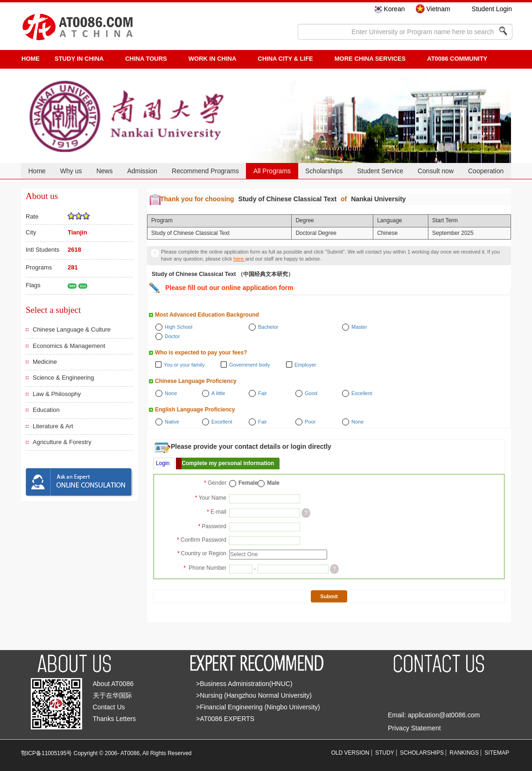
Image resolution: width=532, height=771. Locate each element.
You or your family (184, 365)
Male (273, 483)
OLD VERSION (350, 753)
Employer (305, 365)
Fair (262, 393)
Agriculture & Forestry (62, 442)
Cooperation (486, 171)
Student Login (492, 9)
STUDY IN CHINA (79, 59)
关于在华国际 (112, 695)
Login (163, 463)
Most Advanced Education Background (207, 315)
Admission (142, 171)
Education (46, 410)
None (171, 393)
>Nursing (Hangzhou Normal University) (254, 695)
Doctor (172, 336)
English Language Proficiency (195, 410)
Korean (394, 9)
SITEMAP (497, 753)
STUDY (385, 753)
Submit (329, 596)
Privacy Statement (414, 728)
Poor (310, 422)
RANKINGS (464, 753)
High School (178, 327)
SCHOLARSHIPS (422, 753)
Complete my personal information (228, 463)
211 (83, 286)
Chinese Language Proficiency (196, 381)
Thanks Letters (115, 719)
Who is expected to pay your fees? (201, 353)
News (104, 171)
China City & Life (285, 59)
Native (172, 422)
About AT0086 (113, 684)
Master (359, 327)
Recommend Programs (205, 171)
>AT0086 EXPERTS (225, 719)
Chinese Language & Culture (72, 329)
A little (218, 393)
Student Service (380, 171)
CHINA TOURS (146, 59)
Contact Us (109, 707)
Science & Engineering (63, 378)
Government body (249, 365)
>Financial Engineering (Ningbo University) (258, 707)
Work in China (213, 59)
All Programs (272, 171)
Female (248, 483)
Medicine (45, 362)
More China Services (370, 59)
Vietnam (438, 9)
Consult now (436, 171)
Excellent (362, 393)
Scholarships (324, 171)
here (239, 259)
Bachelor (268, 327)
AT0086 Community (457, 59)
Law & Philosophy (57, 394)
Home (37, 171)
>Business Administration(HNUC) (244, 684)
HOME (31, 59)
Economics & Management (69, 346)
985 (72, 286)
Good (311, 393)
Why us (71, 171)
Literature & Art (53, 426)
